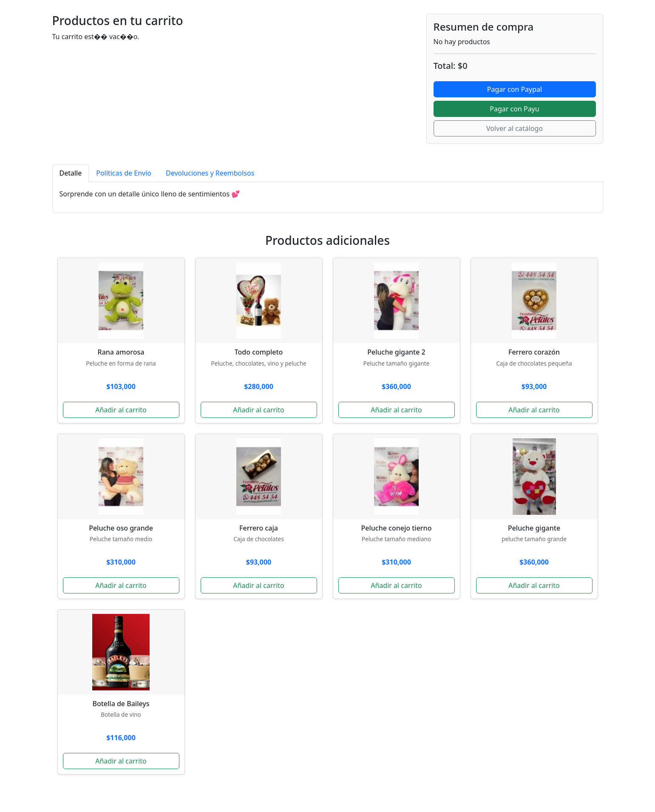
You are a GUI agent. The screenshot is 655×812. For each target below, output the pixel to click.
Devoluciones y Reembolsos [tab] (210, 173)
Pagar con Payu (514, 109)
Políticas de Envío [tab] (124, 173)
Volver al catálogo (515, 128)
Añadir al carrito (121, 410)
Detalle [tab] (71, 173)
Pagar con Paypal (515, 89)
